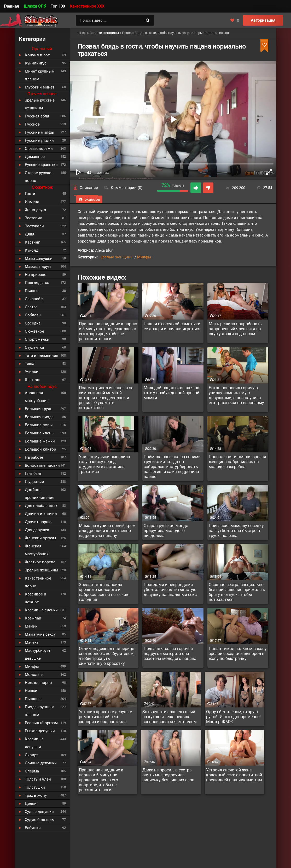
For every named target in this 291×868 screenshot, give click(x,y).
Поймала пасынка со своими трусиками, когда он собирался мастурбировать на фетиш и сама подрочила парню (172, 467)
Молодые (34, 675)
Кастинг (32, 242)
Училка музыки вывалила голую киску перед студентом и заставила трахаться (104, 464)
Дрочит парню (38, 522)
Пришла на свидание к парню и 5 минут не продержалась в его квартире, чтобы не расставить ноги (108, 331)
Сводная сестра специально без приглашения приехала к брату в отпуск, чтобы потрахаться (237, 592)
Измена (32, 202)
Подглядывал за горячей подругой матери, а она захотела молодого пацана (170, 654)
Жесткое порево (40, 562)
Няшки (31, 691)
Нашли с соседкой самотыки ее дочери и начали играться (172, 326)
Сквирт (31, 755)
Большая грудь (39, 409)
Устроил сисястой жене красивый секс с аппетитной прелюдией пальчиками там (234, 775)
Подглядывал (38, 283)
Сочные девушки (41, 763)
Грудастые (34, 482)
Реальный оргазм (41, 723)
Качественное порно (38, 582)
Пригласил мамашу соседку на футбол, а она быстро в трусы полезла (236, 531)
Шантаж (32, 380)
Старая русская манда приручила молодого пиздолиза (166, 531)
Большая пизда (39, 417)
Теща (30, 364)
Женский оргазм (40, 538)
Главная (11, 6)
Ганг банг (33, 474)
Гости (30, 194)
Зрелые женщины (117, 257)
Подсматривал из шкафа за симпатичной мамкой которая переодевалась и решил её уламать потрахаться (106, 398)
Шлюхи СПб (35, 6)
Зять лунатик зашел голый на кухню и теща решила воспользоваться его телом (170, 717)
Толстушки (35, 787)
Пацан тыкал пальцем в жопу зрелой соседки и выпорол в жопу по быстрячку (238, 654)
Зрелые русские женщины (40, 104)
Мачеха (32, 642)
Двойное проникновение (40, 494)
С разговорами (39, 149)
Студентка (34, 347)
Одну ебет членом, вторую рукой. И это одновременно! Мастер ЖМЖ (233, 717)
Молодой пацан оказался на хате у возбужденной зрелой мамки (171, 393)
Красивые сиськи (41, 610)
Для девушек (37, 530)
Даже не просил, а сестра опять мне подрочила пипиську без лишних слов (168, 775)
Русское (32, 124)
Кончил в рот (37, 55)
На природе (36, 275)
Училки (32, 372)
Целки (31, 804)
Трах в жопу (36, 795)
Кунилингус (36, 63)
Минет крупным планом (40, 75)
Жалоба (89, 199)
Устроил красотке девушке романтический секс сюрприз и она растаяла (105, 717)
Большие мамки (40, 441)
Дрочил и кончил (41, 514)
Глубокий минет (40, 87)
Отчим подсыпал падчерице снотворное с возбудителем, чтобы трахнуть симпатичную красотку (107, 656)
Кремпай (33, 618)
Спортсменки (37, 339)
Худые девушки (39, 812)
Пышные (33, 699)
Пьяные (32, 291)
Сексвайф (34, 299)
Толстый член (38, 779)
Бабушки (33, 828)
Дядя (30, 234)
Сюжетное (34, 331)
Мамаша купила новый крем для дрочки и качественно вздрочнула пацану (107, 531)
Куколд (32, 250)
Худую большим (40, 820)
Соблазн (33, 315)
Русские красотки (41, 165)
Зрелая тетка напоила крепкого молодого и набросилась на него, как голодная (104, 592)
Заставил (34, 218)
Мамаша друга (38, 267)
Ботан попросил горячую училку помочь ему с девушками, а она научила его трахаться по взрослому (236, 395)
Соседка (33, 323)
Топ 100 (58, 6)
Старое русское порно (39, 177)
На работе (34, 457)
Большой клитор (40, 449)
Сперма (32, 771)
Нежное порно (38, 683)
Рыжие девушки (40, 731)
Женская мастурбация (37, 550)
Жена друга (35, 210)
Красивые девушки (34, 743)
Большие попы (39, 425)
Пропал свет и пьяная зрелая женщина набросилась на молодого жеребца (237, 462)
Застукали (34, 226)
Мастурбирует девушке (38, 654)
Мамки (31, 626)
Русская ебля (37, 116)
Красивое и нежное (36, 598)
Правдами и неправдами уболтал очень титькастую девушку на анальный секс (170, 590)
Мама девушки (39, 258)
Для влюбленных (41, 506)
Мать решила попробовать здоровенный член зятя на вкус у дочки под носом (235, 329)
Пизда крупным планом (40, 711)
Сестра (31, 307)
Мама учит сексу (40, 634)
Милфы (144, 257)
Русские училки (39, 140)
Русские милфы (40, 132)
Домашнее (35, 157)
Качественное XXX (87, 6)
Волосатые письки (42, 465)
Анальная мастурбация (37, 397)
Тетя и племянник (42, 356)
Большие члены (40, 433)
